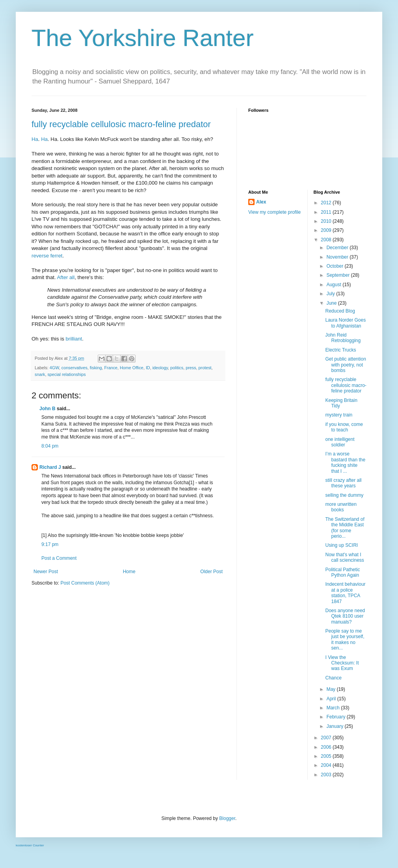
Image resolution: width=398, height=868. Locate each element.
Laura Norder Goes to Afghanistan (345, 323)
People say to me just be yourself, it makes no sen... (345, 639)
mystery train (339, 415)
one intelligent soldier (340, 442)
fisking (96, 368)
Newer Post (46, 572)
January (335, 726)
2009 (327, 230)
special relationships (66, 374)
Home (129, 572)
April (332, 699)
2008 (327, 240)
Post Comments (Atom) (85, 583)
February (336, 717)
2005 (327, 756)
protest (205, 368)
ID (148, 368)
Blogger (227, 818)
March (334, 708)
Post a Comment (59, 558)
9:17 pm (50, 544)
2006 (327, 747)
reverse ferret (47, 256)
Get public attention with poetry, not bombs (345, 365)
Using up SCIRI (341, 545)
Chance (333, 678)
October (335, 266)
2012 (327, 203)
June (332, 303)
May (331, 689)
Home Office (132, 368)
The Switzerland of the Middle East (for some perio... (345, 528)
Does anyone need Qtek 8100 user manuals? (345, 616)
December (338, 248)
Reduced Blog (340, 311)
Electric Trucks (340, 350)
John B (47, 409)
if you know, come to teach (344, 427)
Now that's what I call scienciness (344, 557)
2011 (327, 212)
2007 (327, 738)
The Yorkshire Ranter (143, 38)
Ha (35, 139)
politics (177, 368)
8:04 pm (50, 446)
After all (66, 277)
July (331, 294)
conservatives (74, 368)
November (338, 257)
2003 (327, 775)
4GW (54, 368)
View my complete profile (274, 212)
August (334, 285)
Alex (261, 202)
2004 (327, 765)
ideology (160, 368)
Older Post (211, 572)
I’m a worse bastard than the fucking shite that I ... (345, 462)
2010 (327, 221)
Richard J (50, 467)
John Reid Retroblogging (343, 338)
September (338, 275)
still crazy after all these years (343, 483)
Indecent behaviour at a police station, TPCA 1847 (345, 593)
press (191, 368)
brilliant (74, 339)
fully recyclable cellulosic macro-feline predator (121, 124)
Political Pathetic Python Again (342, 572)
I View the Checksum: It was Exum (342, 663)
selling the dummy (344, 495)
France (111, 368)
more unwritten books (341, 507)
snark (40, 374)
